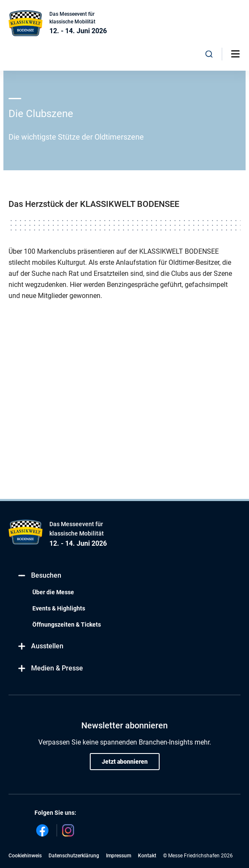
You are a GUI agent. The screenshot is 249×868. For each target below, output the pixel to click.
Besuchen (39, 575)
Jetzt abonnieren (125, 762)
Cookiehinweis (25, 856)
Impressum (119, 856)
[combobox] (209, 54)
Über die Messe (53, 592)
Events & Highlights (59, 608)
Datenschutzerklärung (74, 856)
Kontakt (147, 856)
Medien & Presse (50, 668)
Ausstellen (40, 646)
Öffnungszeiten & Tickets (67, 625)
